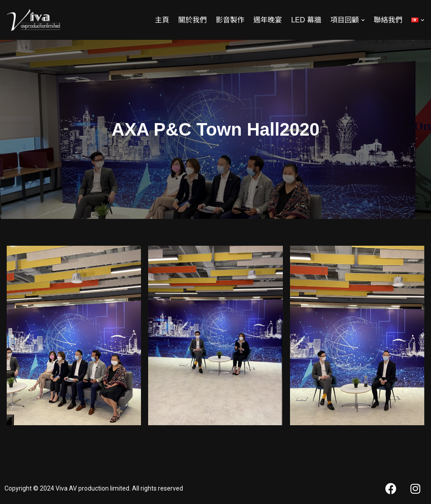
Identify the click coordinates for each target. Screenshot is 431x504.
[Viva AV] (34, 20)
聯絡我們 (388, 20)
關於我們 (192, 20)
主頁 (162, 20)
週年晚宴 (268, 20)
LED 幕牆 (306, 20)
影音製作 (230, 20)
